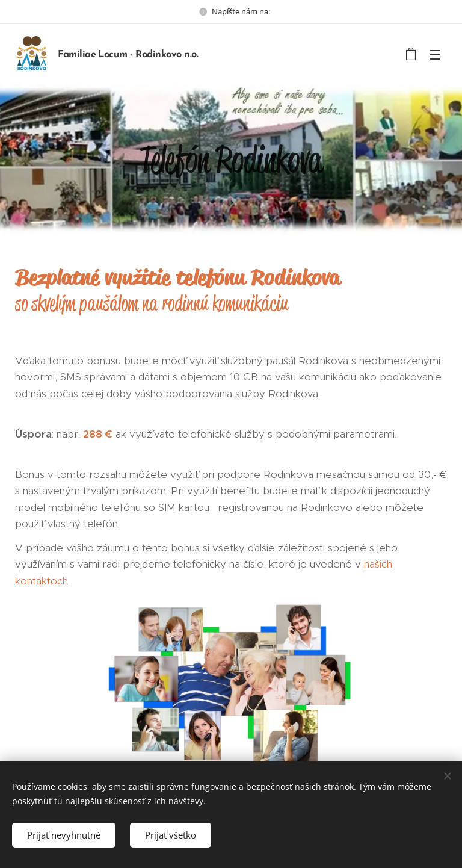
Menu (435, 55)
